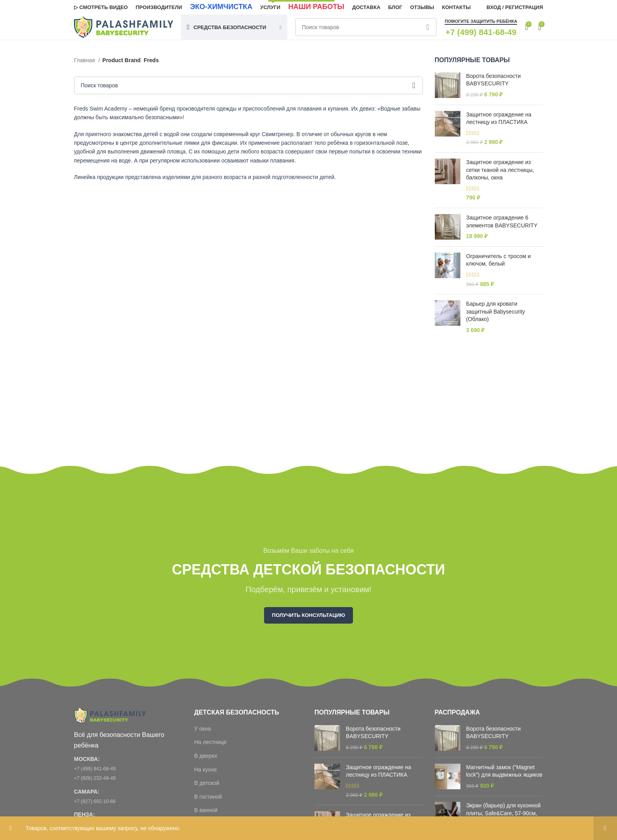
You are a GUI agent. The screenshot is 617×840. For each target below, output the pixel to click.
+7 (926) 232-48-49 (98, 782)
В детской (207, 786)
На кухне (206, 772)
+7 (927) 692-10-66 (98, 805)
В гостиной (208, 799)
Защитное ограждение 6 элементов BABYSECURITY (502, 224)
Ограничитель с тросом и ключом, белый (499, 262)
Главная (85, 63)
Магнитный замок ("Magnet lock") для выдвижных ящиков (504, 774)
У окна (203, 731)
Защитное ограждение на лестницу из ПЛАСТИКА (499, 121)
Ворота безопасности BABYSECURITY (494, 82)
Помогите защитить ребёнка (481, 26)
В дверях (206, 758)
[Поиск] (353, 32)
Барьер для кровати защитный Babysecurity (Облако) (496, 314)
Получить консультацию (308, 618)
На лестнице (211, 745)
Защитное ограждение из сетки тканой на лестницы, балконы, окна (500, 173)
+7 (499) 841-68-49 (98, 772)
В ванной (206, 813)
